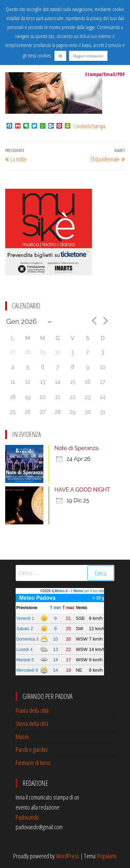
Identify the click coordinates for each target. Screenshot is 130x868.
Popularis (107, 856)
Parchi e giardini (32, 749)
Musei (22, 737)
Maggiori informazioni (88, 56)
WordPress (68, 856)
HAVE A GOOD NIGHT (82, 490)
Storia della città (32, 724)
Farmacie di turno (33, 763)
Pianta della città (32, 710)
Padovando (27, 817)
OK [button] (60, 56)
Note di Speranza (76, 448)
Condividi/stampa (89, 126)
